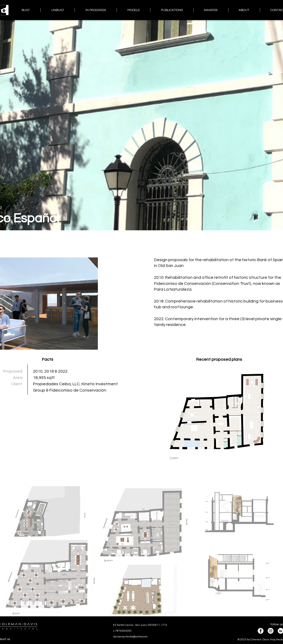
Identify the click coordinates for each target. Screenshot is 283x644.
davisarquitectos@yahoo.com (130, 637)
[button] (219, 413)
